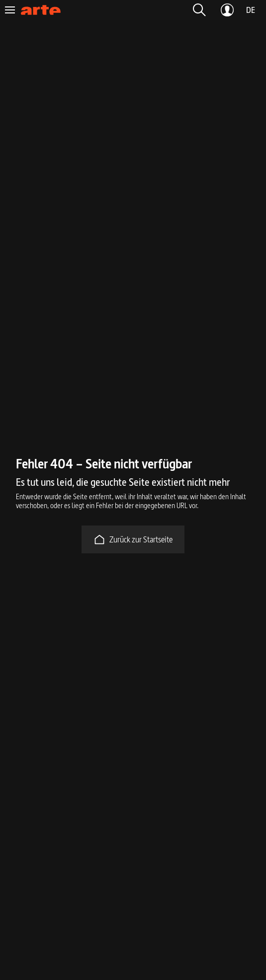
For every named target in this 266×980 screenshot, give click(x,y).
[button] (199, 10)
